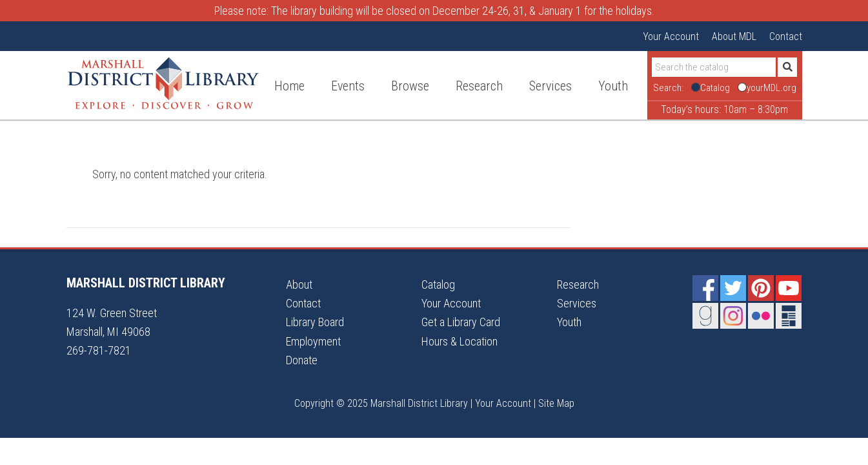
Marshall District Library (163, 83)
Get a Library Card (461, 322)
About (299, 284)
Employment (313, 341)
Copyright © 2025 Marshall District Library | (385, 403)
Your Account (671, 36)
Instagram (733, 316)
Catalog (438, 284)
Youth (569, 322)
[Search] (714, 67)
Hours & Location (459, 341)
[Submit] (787, 67)
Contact (786, 36)
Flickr (761, 316)
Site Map (556, 403)
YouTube (789, 288)
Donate (302, 360)
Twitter (733, 288)
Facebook (705, 288)
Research (578, 284)
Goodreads (705, 316)
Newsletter (789, 316)
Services (577, 303)
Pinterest (761, 288)
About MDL (734, 36)
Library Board (315, 322)
